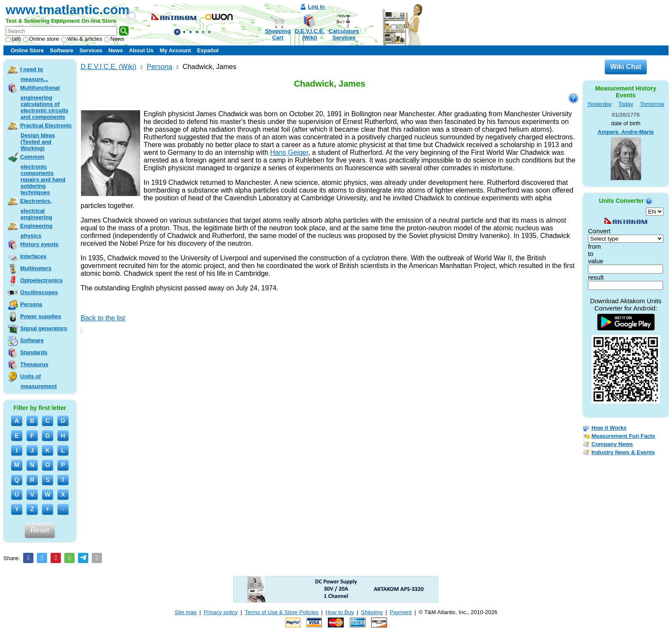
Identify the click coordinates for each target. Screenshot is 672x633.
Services (91, 50)
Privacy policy (220, 612)
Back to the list (103, 318)
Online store (41, 39)
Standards (34, 352)
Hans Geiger (289, 152)
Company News (612, 444)
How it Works (609, 428)
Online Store (27, 50)
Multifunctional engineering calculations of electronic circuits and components (44, 102)
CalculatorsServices (344, 34)
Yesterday (599, 104)
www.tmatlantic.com (67, 10)
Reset (40, 530)
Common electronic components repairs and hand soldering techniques (43, 175)
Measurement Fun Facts (623, 436)
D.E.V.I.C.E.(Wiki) (310, 34)
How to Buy (339, 612)
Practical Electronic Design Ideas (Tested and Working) (46, 137)
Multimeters (36, 268)
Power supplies (40, 316)
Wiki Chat (626, 67)
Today (626, 104)
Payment (400, 612)
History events (39, 244)
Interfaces (33, 256)
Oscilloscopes (39, 292)
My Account (175, 50)
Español (208, 50)
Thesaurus (34, 364)
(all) (13, 39)
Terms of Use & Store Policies (282, 612)
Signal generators (44, 328)
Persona (31, 304)
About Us (141, 50)
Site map (186, 612)
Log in (316, 7)
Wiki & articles (82, 39)
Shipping (372, 612)
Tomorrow (652, 104)
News (114, 39)
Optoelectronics (41, 280)
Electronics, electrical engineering (36, 209)
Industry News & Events (623, 452)
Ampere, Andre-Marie (626, 132)
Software (61, 50)
